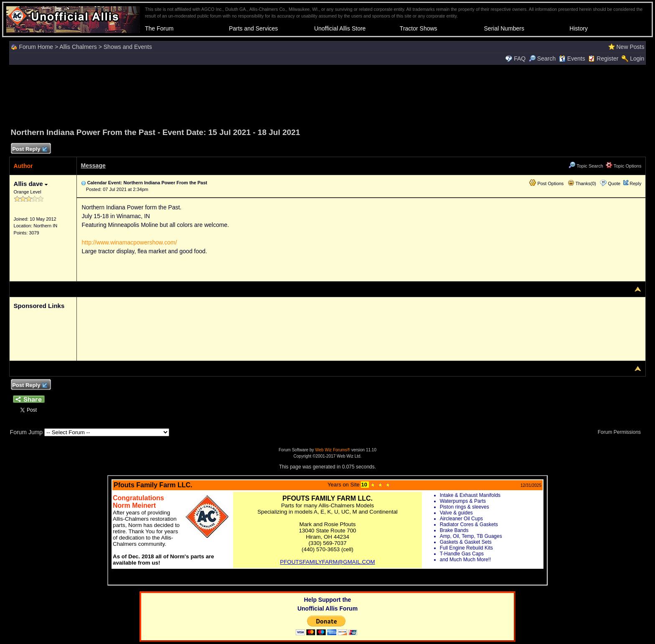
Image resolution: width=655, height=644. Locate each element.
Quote (614, 183)
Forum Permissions (622, 432)
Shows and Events (128, 47)
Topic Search (586, 166)
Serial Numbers (504, 28)
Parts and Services (254, 28)
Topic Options (624, 166)
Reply (635, 183)
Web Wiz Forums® (333, 450)
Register (607, 59)
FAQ (520, 59)
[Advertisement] (327, 95)
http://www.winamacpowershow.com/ (129, 242)
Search (542, 59)
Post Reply (30, 149)
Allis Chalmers (78, 47)
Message (93, 165)
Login (637, 59)
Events (572, 59)
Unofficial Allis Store (340, 28)
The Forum (159, 28)
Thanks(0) (582, 183)
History (579, 28)
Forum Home (36, 47)
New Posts (630, 47)
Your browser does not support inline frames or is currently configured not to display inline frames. (327, 530)
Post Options (546, 183)
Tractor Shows (419, 28)
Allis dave (31, 184)
